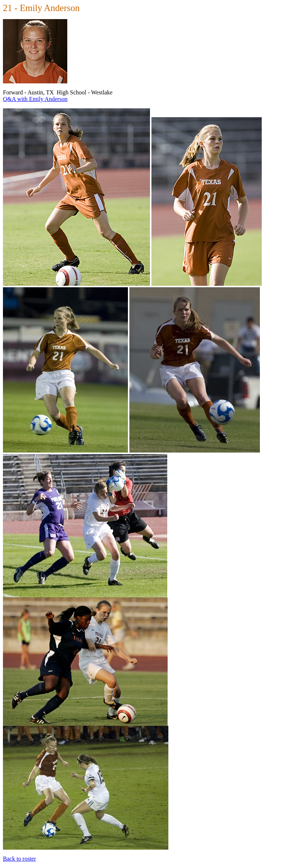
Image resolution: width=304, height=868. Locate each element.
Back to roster (19, 859)
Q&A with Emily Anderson (35, 99)
